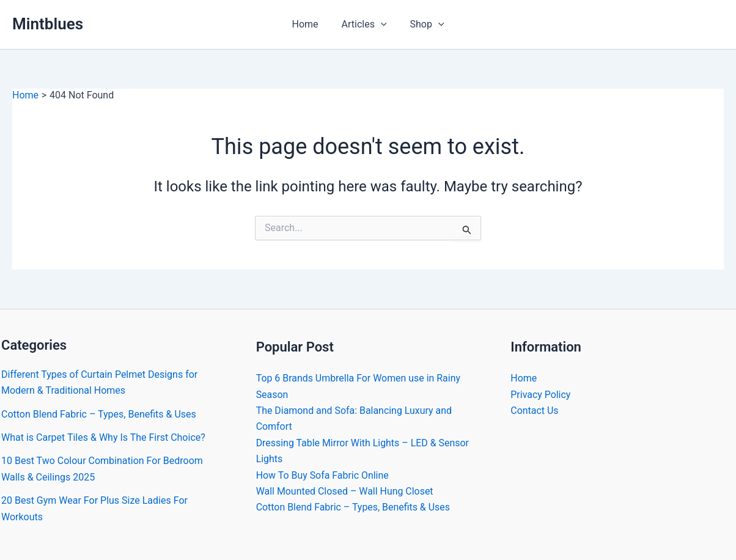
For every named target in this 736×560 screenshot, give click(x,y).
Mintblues (48, 24)
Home (308, 24)
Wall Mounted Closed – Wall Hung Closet (345, 491)
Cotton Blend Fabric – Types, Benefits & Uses (99, 414)
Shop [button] (424, 24)
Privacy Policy (541, 395)
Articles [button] (364, 24)
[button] (381, 24)
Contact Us (535, 411)
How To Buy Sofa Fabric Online (323, 475)
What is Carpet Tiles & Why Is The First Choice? (103, 437)
